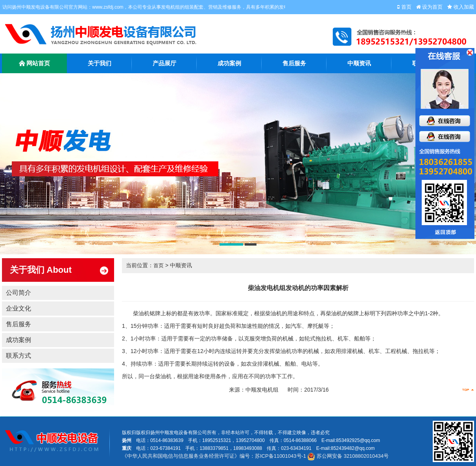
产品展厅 (164, 63)
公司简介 (18, 293)
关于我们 (100, 63)
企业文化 (18, 308)
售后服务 (294, 63)
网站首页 (35, 64)
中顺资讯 (359, 63)
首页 (159, 265)
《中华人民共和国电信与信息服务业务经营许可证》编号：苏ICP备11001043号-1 (214, 456)
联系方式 (18, 356)
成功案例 (229, 63)
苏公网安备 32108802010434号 (348, 456)
